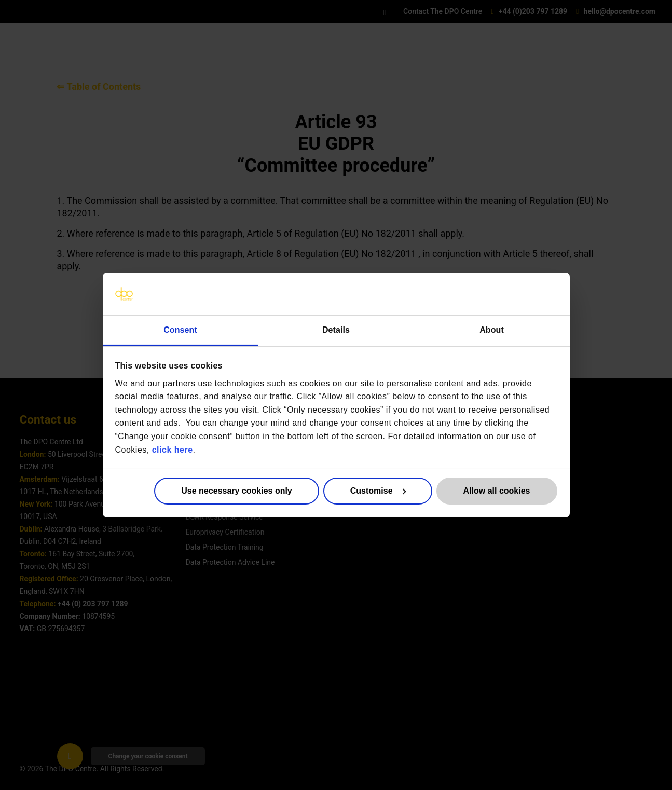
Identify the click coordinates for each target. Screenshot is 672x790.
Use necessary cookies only (236, 491)
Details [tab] (336, 330)
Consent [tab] (180, 330)
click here (173, 449)
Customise (378, 491)
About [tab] (492, 330)
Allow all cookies (497, 491)
